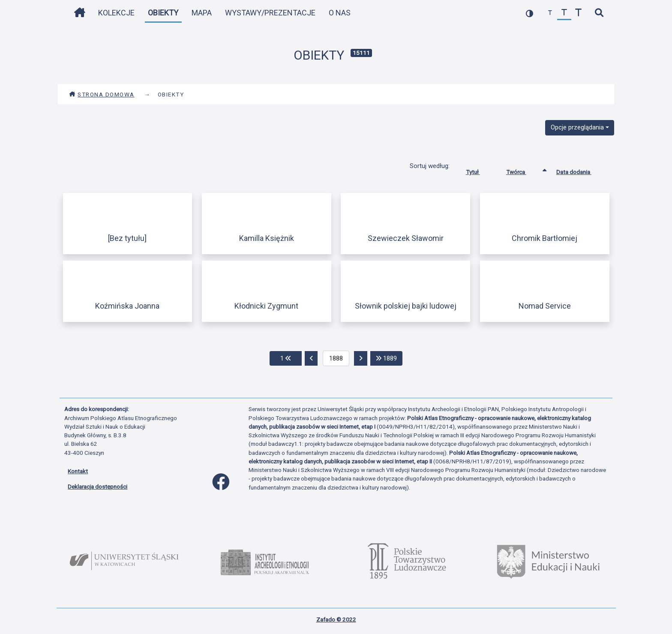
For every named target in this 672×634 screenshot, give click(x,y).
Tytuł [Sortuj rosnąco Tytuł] (479, 170)
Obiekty (163, 13)
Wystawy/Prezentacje (270, 13)
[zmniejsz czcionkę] (550, 13)
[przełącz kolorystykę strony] (529, 13)
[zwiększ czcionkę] (578, 13)
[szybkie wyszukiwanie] (599, 13)
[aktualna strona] (336, 358)
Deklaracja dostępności (97, 487)
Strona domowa (102, 94)
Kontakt (78, 471)
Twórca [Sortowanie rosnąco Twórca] (523, 170)
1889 (389, 358)
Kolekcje (116, 13)
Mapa (202, 13)
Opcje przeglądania (577, 127)
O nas (340, 13)
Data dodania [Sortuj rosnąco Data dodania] (580, 170)
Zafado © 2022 (336, 619)
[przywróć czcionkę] (564, 13)
